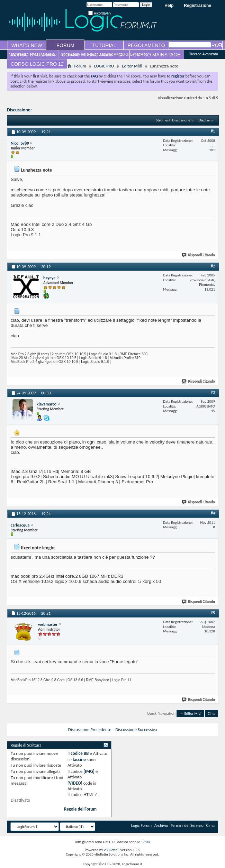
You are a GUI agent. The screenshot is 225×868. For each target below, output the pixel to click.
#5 (213, 613)
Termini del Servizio (187, 825)
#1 (213, 131)
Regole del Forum (80, 809)
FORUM (65, 45)
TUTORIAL (104, 45)
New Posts (18, 54)
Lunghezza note (48, 110)
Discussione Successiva (136, 729)
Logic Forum (141, 825)
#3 (213, 392)
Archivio (161, 825)
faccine (79, 760)
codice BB (80, 753)
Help (169, 6)
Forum (80, 66)
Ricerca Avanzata (203, 54)
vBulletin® (112, 850)
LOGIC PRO (104, 66)
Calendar (49, 54)
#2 (213, 266)
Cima (211, 714)
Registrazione (197, 6)
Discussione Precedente (90, 729)
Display (204, 120)
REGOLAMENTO (146, 45)
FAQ (34, 54)
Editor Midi (132, 66)
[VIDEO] (75, 783)
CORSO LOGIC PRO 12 (37, 64)
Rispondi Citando (199, 255)
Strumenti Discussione (173, 120)
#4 (213, 513)
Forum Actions (100, 54)
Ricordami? (100, 13)
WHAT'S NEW (27, 45)
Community (70, 54)
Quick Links (129, 54)
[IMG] (89, 771)
